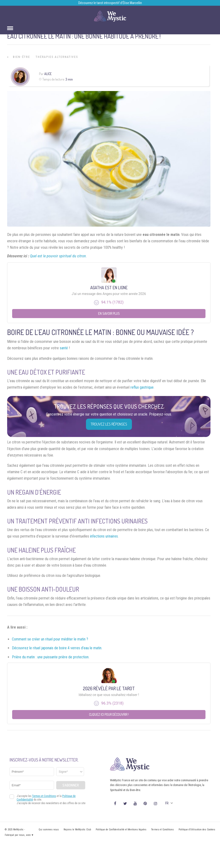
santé (64, 348)
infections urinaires (104, 536)
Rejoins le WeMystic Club (77, 830)
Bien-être (21, 57)
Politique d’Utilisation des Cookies (197, 830)
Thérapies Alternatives (57, 57)
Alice (48, 74)
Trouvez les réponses (109, 424)
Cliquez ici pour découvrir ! (109, 714)
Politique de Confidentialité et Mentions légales (121, 830)
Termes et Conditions (162, 830)
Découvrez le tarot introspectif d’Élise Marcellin (110, 3)
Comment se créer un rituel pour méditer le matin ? (50, 639)
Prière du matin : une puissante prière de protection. (51, 657)
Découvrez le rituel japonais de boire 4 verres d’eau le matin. (57, 648)
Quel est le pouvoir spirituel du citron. (58, 256)
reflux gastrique (142, 387)
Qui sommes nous (49, 830)
